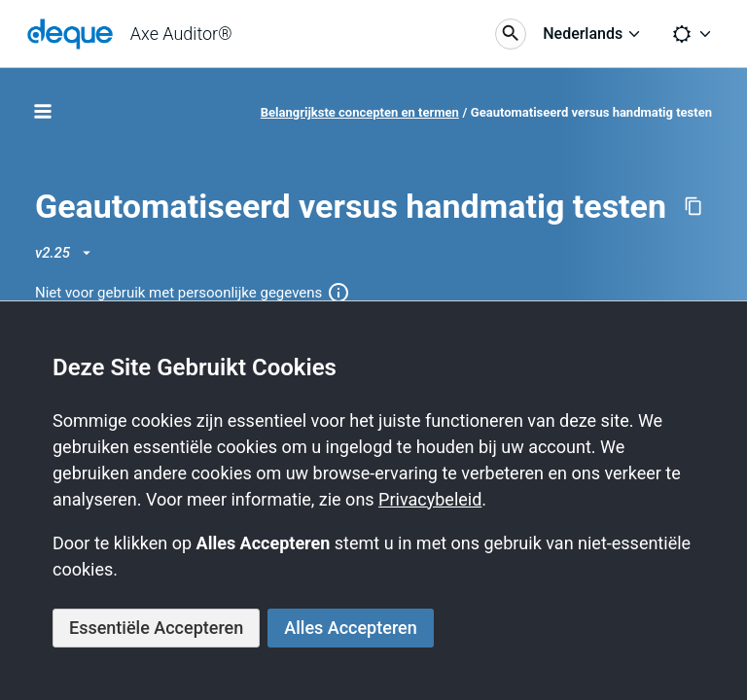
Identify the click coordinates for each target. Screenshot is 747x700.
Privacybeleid (430, 499)
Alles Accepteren (350, 628)
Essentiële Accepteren (156, 628)
